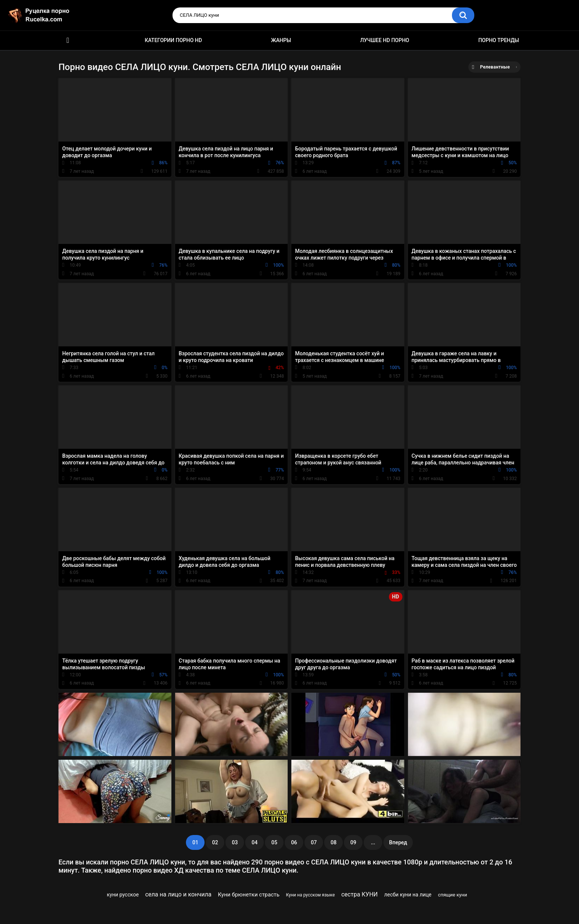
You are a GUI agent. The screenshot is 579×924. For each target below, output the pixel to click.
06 (294, 842)
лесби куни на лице (408, 895)
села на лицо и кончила (178, 894)
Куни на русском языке (311, 895)
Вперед (398, 842)
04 (254, 842)
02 (215, 842)
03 (235, 842)
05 (274, 842)
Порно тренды (499, 40)
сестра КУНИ (360, 894)
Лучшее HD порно (385, 40)
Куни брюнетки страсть (249, 895)
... (373, 842)
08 (333, 842)
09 (353, 842)
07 (314, 842)
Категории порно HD (173, 40)
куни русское (123, 895)
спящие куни (452, 895)
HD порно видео (68, 40)
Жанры (281, 40)
